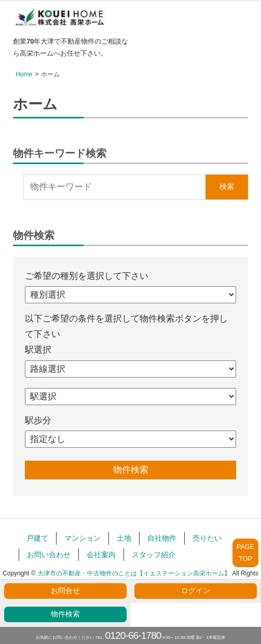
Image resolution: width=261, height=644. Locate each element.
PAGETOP (246, 552)
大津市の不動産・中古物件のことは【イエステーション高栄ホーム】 (134, 573)
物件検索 (65, 614)
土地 (124, 538)
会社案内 (101, 555)
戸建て (37, 538)
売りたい (207, 538)
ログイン (196, 591)
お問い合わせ (49, 555)
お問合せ (65, 591)
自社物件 (162, 538)
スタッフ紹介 (154, 555)
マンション (83, 538)
